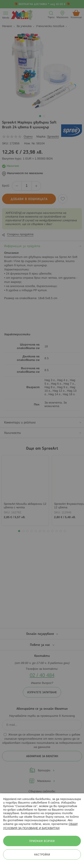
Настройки (42, 855)
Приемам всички (42, 841)
